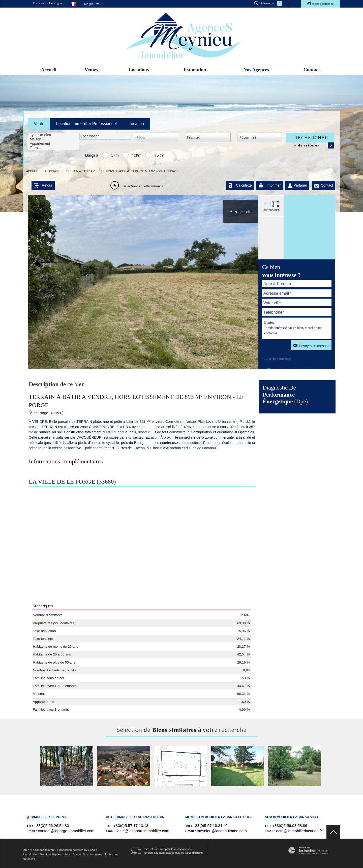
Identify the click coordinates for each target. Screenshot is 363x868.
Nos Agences (256, 70)
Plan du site (30, 854)
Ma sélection (268, 3)
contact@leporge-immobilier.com (66, 831)
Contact (312, 70)
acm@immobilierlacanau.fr (299, 831)
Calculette (240, 185)
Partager (297, 185)
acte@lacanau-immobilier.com (143, 831)
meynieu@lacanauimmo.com (222, 831)
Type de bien (54, 135)
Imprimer (270, 185)
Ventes (92, 70)
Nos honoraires (93, 854)
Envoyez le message (312, 345)
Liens (67, 854)
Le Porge (52, 171)
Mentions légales (50, 854)
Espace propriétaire (323, 4)
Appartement (54, 144)
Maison (54, 139)
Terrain (54, 148)
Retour (43, 185)
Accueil (49, 70)
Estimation (195, 70)
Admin (77, 854)
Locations (139, 70)
